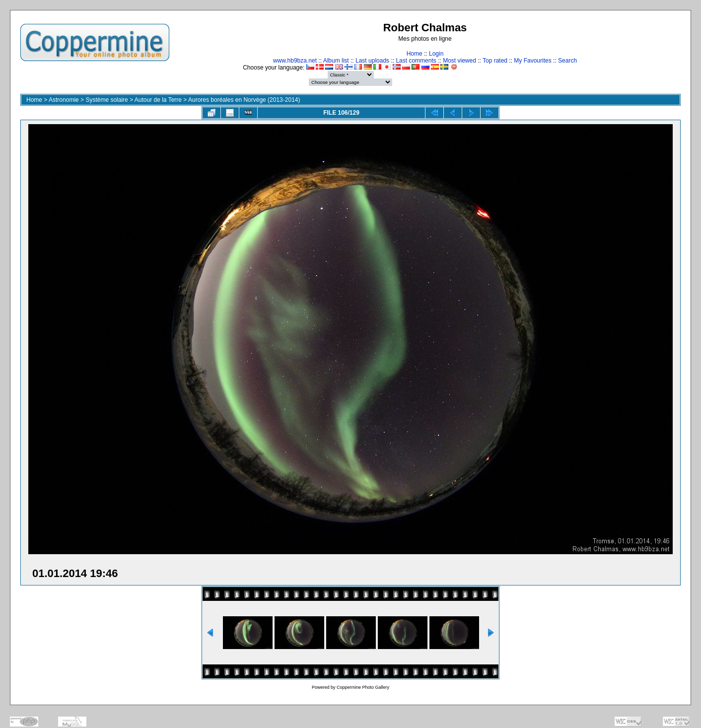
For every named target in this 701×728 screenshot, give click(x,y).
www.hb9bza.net (295, 61)
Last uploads (372, 61)
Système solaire (106, 100)
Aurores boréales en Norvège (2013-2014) (244, 100)
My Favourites (532, 61)
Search (567, 61)
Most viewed (459, 61)
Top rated (495, 61)
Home (415, 54)
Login (436, 54)
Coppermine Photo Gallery (363, 687)
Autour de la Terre (158, 100)
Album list (336, 61)
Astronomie (64, 100)
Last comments (416, 61)
